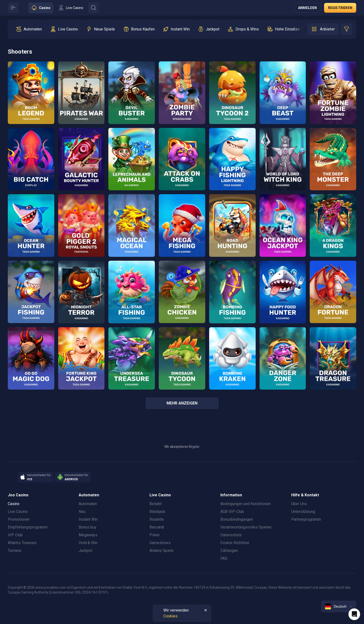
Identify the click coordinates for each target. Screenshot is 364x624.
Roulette (157, 519)
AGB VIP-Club (232, 512)
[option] (29, 29)
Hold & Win (88, 543)
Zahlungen (229, 551)
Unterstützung (303, 512)
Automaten (88, 504)
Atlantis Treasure (22, 543)
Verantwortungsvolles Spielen (246, 527)
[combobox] (339, 606)
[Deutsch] (339, 606)
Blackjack (157, 512)
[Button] (13, 8)
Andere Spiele (162, 551)
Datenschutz (231, 535)
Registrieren (340, 8)
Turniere (15, 551)
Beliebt (156, 504)
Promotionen (19, 519)
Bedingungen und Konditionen (246, 504)
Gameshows (160, 543)
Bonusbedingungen (237, 519)
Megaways (88, 535)
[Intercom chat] (354, 614)
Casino (14, 504)
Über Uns (299, 504)
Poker (155, 535)
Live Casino (18, 512)
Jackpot (85, 551)
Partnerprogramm (306, 519)
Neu (82, 512)
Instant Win (88, 519)
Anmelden (308, 8)
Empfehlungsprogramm (28, 527)
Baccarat (157, 527)
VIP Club (15, 535)
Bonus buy (88, 527)
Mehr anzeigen (182, 403)
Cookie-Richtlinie (235, 543)
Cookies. (171, 616)
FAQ (224, 558)
